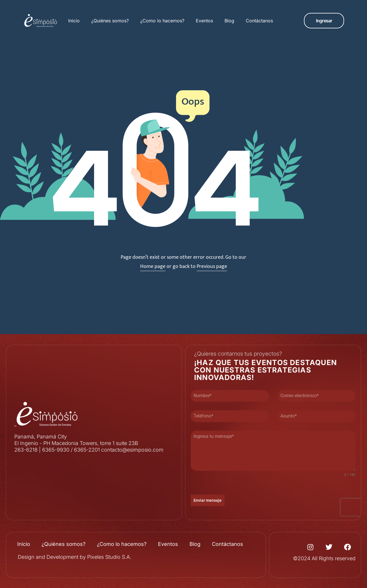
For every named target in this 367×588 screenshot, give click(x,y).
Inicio (74, 21)
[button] (324, 21)
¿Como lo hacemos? (162, 21)
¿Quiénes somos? (110, 21)
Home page (153, 266)
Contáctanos (259, 21)
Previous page (212, 266)
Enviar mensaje (208, 500)
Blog (229, 21)
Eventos (204, 21)
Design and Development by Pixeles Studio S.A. (75, 557)
